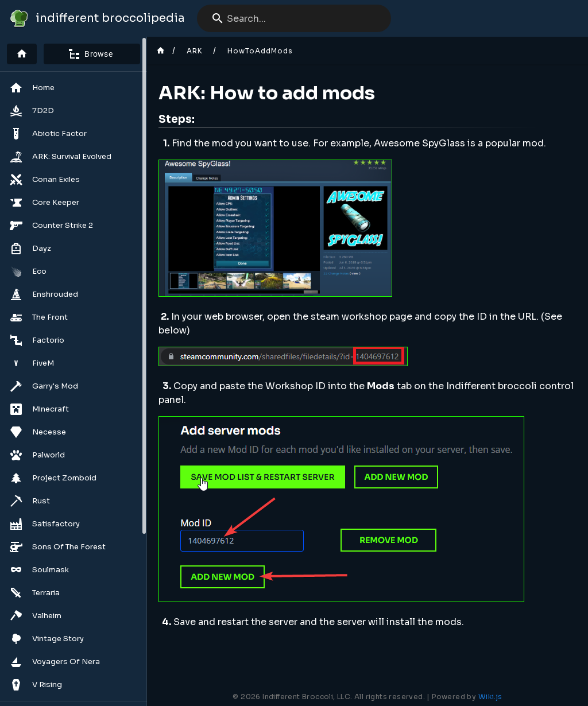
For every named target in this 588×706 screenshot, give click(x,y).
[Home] (22, 54)
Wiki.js (490, 697)
